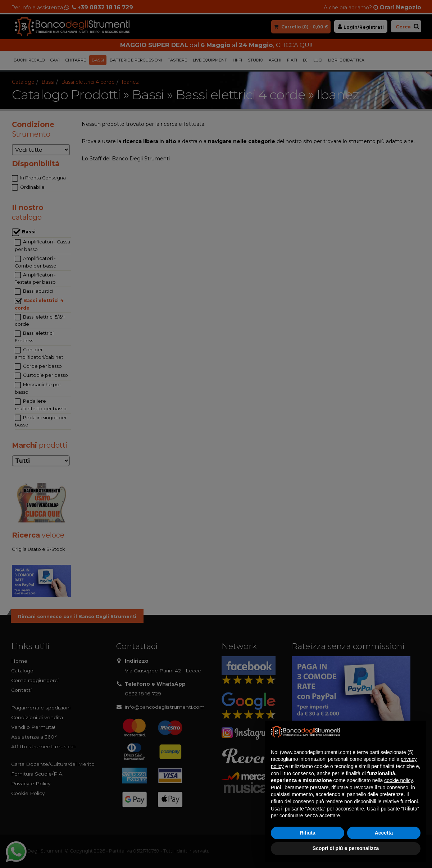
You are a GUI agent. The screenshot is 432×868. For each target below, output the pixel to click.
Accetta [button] (384, 833)
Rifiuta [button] (308, 833)
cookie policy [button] (398, 780)
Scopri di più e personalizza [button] (346, 848)
